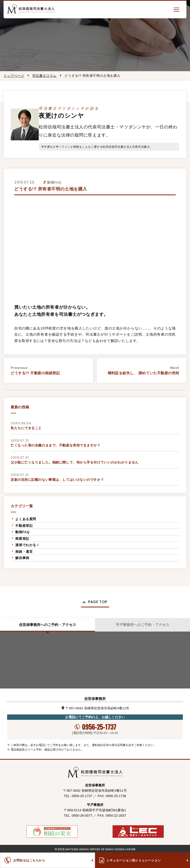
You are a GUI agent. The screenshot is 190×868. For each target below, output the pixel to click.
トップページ (14, 76)
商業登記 (22, 539)
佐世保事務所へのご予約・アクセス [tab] (48, 625)
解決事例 (22, 558)
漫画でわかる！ (27, 545)
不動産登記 (24, 526)
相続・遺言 (24, 552)
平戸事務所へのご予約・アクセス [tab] (143, 625)
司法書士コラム (44, 76)
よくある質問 (26, 519)
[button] (177, 10)
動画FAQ (22, 532)
